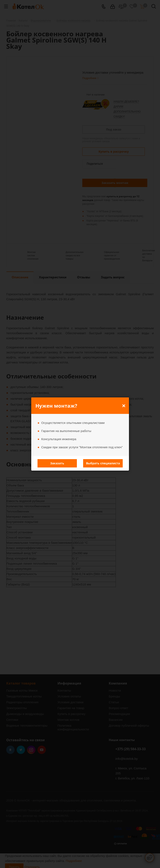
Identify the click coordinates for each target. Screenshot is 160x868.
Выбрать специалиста (103, 463)
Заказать (57, 463)
